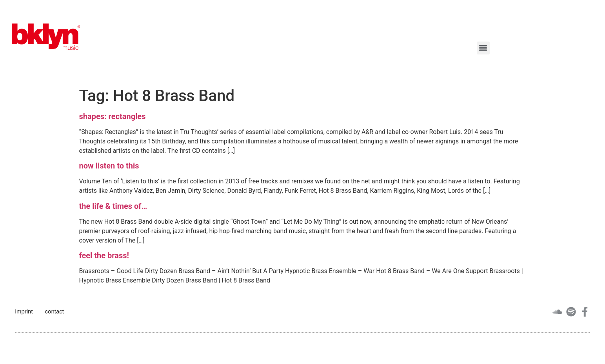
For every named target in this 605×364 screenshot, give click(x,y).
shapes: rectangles (113, 116)
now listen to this (109, 166)
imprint (24, 311)
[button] (483, 48)
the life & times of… (113, 206)
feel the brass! (104, 255)
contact (55, 311)
